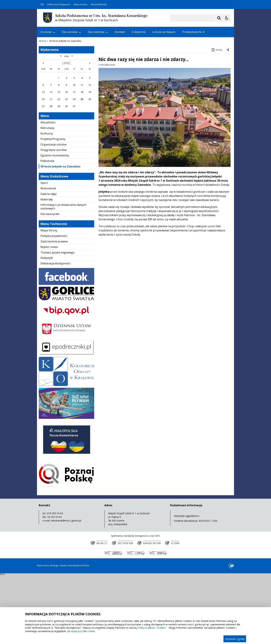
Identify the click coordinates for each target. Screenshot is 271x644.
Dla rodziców (98, 32)
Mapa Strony (49, 299)
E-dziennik (139, 32)
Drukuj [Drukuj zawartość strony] (217, 119)
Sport (44, 252)
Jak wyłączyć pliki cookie (81, 631)
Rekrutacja (47, 197)
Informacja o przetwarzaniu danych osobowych (63, 276)
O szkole (48, 32)
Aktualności (48, 191)
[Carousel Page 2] (74, 100)
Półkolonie (47, 230)
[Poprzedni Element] (53, 100)
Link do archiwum (164, 32)
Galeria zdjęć (49, 263)
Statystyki (47, 327)
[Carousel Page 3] (77, 100)
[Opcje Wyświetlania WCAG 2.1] (227, 18)
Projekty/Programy (53, 208)
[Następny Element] (62, 100)
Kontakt (120, 32)
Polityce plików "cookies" (152, 628)
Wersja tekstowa (99, 4)
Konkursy (47, 203)
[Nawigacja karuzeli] (58, 100)
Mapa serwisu (81, 4)
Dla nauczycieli (50, 283)
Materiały (47, 269)
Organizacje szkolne (53, 214)
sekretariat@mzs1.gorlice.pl (66, 590)
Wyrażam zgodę (235, 639)
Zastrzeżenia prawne (54, 311)
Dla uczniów (71, 32)
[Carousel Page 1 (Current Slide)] (71, 100)
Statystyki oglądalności (187, 585)
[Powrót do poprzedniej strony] (228, 119)
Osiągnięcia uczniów (53, 219)
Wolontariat (48, 257)
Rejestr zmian (49, 316)
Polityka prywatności (54, 305)
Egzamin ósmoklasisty (55, 224)
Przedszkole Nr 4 (193, 32)
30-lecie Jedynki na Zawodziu (60, 236)
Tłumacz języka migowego (57, 322)
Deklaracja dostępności (59, 4)
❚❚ (44, 99)
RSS (42, 4)
